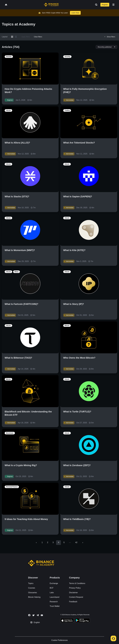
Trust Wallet (55, 606)
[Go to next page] (83, 543)
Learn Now (75, 13)
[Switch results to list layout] (16, 37)
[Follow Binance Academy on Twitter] (33, 615)
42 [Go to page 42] (76, 542)
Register (105, 5)
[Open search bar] (96, 5)
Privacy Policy (75, 588)
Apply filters (26, 37)
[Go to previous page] (36, 543)
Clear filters (38, 37)
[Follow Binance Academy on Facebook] (29, 615)
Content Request (76, 597)
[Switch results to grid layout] (12, 37)
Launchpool (55, 597)
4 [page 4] (59, 542)
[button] (113, 5)
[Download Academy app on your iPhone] (67, 621)
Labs (52, 593)
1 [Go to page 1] (42, 542)
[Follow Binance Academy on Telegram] (38, 615)
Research (54, 602)
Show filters (109, 37)
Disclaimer (74, 593)
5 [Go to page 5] (64, 542)
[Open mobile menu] (113, 5)
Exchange (54, 583)
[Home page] (51, 5)
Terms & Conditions (77, 583)
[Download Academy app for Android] (82, 621)
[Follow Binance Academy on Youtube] (42, 615)
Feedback (73, 602)
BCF (52, 588)
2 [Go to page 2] (48, 542)
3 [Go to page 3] (53, 542)
